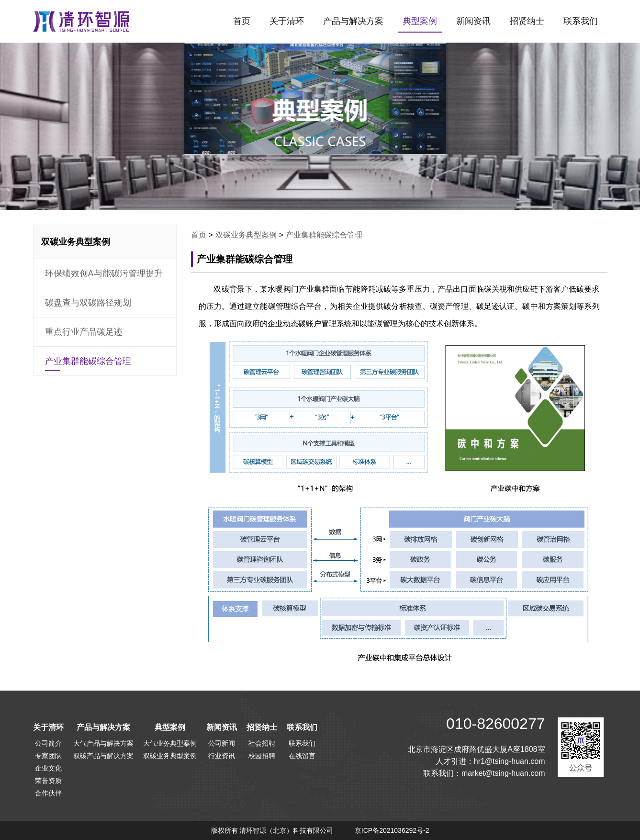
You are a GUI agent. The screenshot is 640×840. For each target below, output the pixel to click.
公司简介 (48, 743)
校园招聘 (262, 756)
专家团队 (48, 756)
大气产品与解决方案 (103, 743)
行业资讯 (222, 756)
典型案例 (420, 21)
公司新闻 (222, 743)
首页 (242, 21)
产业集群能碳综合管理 (88, 361)
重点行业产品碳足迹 (84, 332)
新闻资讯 (473, 21)
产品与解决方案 (353, 21)
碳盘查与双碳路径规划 (88, 303)
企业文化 (48, 768)
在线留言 (302, 756)
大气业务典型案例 (170, 743)
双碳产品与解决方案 (103, 756)
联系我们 (581, 21)
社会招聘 (262, 743)
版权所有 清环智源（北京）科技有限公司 (272, 830)
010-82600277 (495, 724)
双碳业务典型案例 (246, 235)
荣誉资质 (48, 781)
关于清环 (287, 21)
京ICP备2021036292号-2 (392, 830)
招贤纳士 (527, 21)
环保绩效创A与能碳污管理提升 (104, 273)
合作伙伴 (48, 793)
